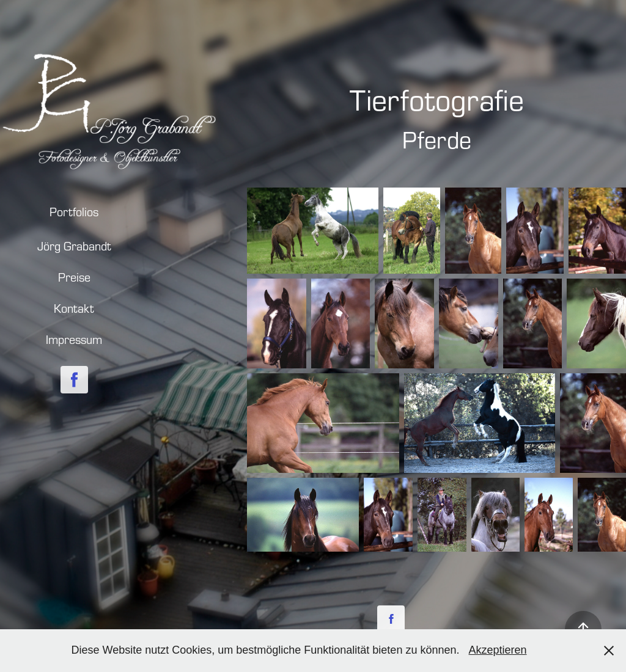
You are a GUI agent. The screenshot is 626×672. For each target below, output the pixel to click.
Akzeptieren (497, 650)
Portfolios (74, 212)
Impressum (74, 339)
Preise (74, 277)
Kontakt (74, 308)
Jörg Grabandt (74, 246)
